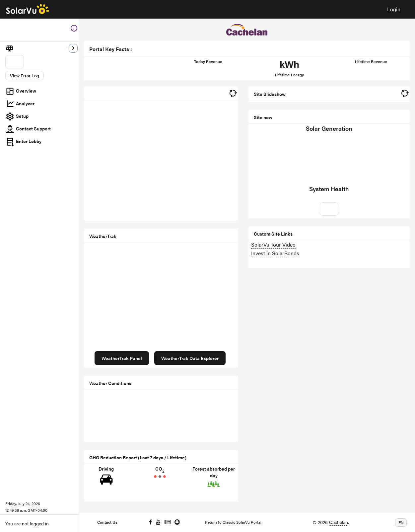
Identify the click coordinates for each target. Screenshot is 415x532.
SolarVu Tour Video (273, 244)
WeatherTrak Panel (122, 358)
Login (394, 9)
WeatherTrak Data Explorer (190, 358)
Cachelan (339, 522)
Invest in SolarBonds (275, 253)
